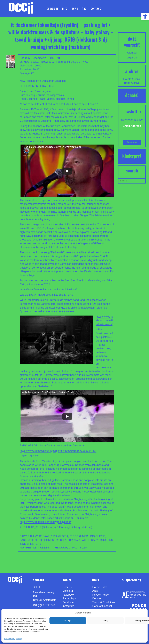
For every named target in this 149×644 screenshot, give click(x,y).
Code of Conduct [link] (102, 606)
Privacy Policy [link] (100, 595)
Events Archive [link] (132, 79)
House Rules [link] (100, 587)
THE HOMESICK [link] (48, 540)
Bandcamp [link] (69, 602)
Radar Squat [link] (70, 598)
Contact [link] (96, 8)
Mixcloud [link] (68, 591)
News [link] (75, 8)
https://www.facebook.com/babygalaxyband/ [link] (45, 522)
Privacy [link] (19, 639)
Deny (105, 620)
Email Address (132, 126)
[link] (145, 17)
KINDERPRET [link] (132, 156)
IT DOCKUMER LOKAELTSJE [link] (87, 536)
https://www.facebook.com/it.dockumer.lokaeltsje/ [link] (48, 290)
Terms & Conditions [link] (104, 602)
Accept (68, 620)
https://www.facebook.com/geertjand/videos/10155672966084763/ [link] (58, 451)
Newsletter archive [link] (132, 120)
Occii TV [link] (68, 587)
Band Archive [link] (132, 83)
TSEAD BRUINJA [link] (70, 540)
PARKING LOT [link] (28, 540)
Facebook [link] (68, 595)
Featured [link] (61, 62)
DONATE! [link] (132, 95)
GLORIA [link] (63, 536)
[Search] (132, 180)
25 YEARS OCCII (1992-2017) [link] (38, 62)
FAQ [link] (84, 8)
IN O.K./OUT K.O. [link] (78, 62)
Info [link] (65, 8)
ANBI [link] (95, 591)
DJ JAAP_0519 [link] (48, 536)
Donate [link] (96, 598)
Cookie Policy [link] (10, 639)
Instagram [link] (68, 606)
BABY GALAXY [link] (29, 536)
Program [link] (52, 8)
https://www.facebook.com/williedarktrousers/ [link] (105, 320)
